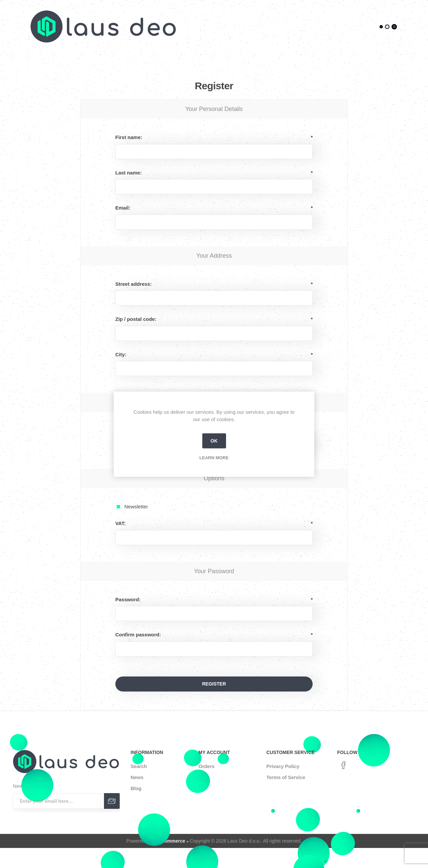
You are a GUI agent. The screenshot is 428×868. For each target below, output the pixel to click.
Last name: (129, 173)
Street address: (134, 284)
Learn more (214, 457)
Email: (123, 208)
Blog (136, 788)
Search (139, 766)
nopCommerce (169, 841)
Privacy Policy (283, 766)
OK (214, 441)
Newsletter (136, 507)
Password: (128, 599)
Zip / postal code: (136, 319)
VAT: (121, 523)
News (137, 777)
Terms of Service (286, 777)
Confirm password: (138, 635)
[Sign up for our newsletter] (58, 801)
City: (121, 354)
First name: (129, 137)
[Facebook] (343, 765)
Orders (207, 766)
